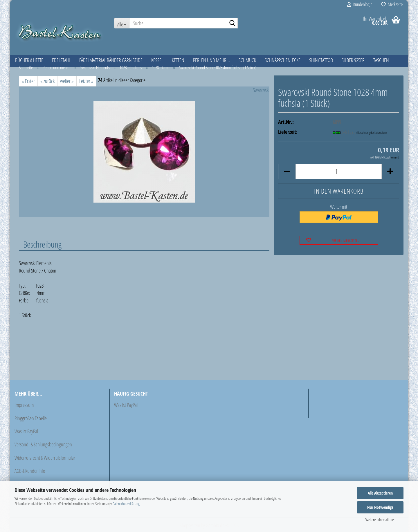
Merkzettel (392, 4)
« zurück (47, 81)
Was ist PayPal (26, 431)
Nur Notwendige (380, 507)
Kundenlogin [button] (360, 4)
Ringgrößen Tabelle (31, 418)
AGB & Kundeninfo (30, 471)
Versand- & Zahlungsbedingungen (43, 444)
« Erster (28, 81)
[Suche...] (122, 23)
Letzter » (86, 81)
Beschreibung (42, 244)
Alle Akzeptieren (380, 493)
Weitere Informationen (380, 520)
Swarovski (261, 90)
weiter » (67, 81)
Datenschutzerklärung (126, 504)
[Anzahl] (339, 171)
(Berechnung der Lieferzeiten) (372, 132)
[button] (287, 171)
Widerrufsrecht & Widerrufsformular (45, 458)
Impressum (24, 405)
